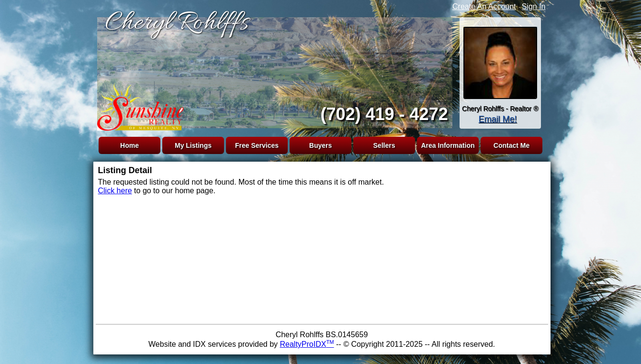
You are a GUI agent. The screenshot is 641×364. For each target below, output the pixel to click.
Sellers (384, 145)
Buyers (320, 145)
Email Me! (497, 119)
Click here (115, 191)
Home (129, 145)
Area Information (448, 145)
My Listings (193, 145)
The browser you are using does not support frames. (273, 71)
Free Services (257, 145)
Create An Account (484, 6)
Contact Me (512, 145)
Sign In (534, 6)
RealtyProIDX (307, 344)
